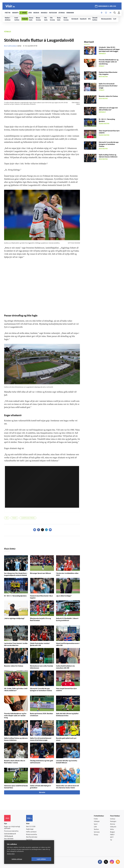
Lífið (95, 827)
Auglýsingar (30, 829)
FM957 (112, 835)
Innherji (113, 819)
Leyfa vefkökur (41, 859)
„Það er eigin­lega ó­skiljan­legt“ (14, 619)
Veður (112, 829)
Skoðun (96, 829)
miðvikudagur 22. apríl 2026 (107, 6)
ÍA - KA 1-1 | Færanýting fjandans (15, 596)
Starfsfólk (29, 840)
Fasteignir (113, 822)
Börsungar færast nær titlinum (41, 573)
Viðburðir (113, 827)
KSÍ (7, 518)
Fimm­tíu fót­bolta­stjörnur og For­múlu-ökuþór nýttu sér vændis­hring (15, 716)
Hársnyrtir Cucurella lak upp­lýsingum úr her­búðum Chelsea (109, 144)
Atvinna (113, 824)
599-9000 (10, 839)
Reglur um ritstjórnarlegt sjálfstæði (12, 828)
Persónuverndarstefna (11, 831)
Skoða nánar (11, 854)
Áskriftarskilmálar (32, 837)
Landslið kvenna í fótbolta (28, 518)
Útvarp (96, 835)
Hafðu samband (31, 832)
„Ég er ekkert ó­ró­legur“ (64, 596)
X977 (112, 837)
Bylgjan (112, 832)
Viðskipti (97, 822)
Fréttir (96, 819)
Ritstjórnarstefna (32, 835)
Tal (111, 840)
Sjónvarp (97, 832)
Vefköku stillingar (17, 859)
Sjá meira (42, 793)
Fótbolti (14, 518)
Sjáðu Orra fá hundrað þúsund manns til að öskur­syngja (108, 86)
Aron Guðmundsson (11, 46)
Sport (96, 824)
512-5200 (32, 827)
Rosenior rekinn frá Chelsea (14, 666)
